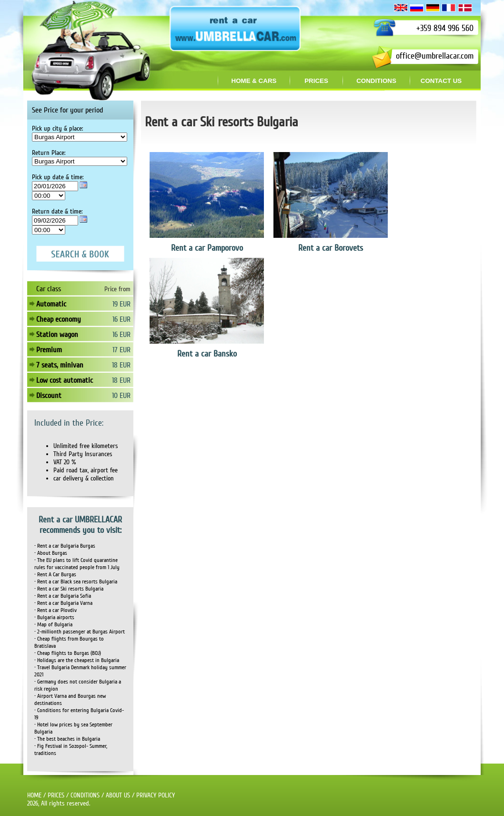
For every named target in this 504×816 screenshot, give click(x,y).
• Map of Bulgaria (53, 625)
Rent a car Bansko (207, 354)
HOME (34, 795)
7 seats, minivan (60, 365)
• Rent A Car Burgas (55, 575)
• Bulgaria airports (54, 617)
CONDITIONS (85, 795)
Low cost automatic (65, 380)
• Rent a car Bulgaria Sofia (63, 596)
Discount (49, 396)
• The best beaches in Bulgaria (67, 739)
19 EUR (121, 304)
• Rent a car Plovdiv (55, 610)
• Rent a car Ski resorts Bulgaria (69, 589)
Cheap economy (59, 319)
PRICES (56, 795)
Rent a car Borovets (331, 248)
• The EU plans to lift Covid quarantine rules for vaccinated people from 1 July (77, 564)
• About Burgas (51, 553)
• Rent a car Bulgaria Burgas (65, 546)
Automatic (51, 304)
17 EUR (121, 350)
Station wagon (57, 335)
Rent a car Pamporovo (207, 248)
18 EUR (121, 365)
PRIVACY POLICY (156, 795)
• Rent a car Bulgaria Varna (63, 603)
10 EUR (121, 396)
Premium (49, 350)
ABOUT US (118, 795)
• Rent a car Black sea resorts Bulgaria (76, 582)
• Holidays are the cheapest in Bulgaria (77, 660)
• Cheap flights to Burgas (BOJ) (68, 653)
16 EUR (121, 319)
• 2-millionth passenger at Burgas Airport (80, 632)
